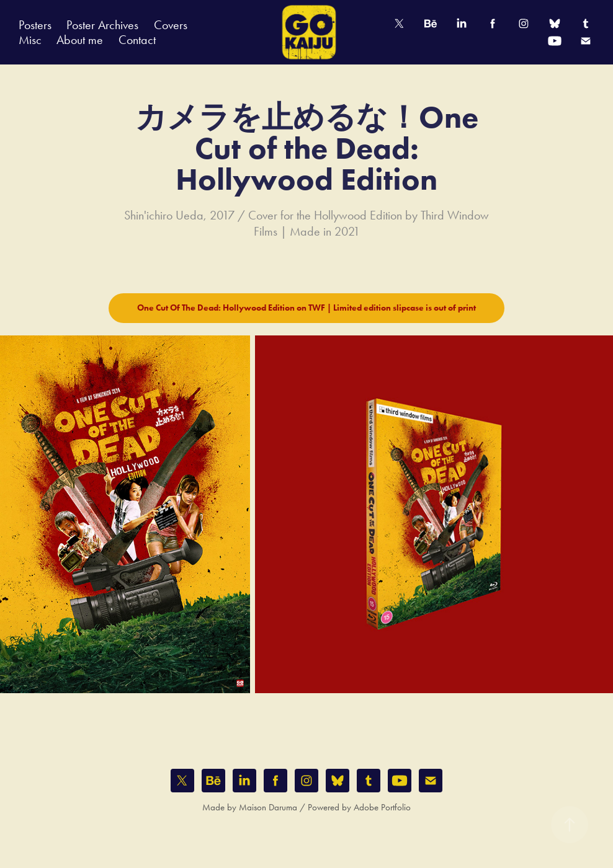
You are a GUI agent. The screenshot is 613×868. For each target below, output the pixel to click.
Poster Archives (102, 25)
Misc (30, 40)
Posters (35, 25)
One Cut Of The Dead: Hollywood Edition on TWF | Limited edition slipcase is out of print (306, 308)
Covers (171, 25)
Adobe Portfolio (382, 807)
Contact (137, 40)
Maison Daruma (268, 807)
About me (80, 40)
